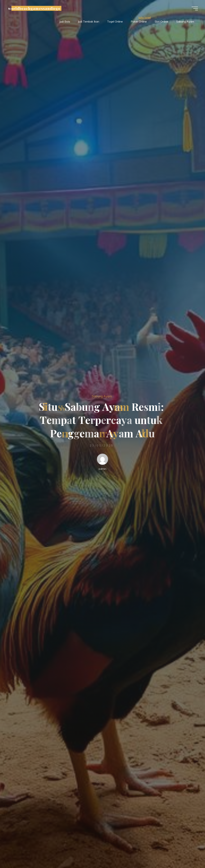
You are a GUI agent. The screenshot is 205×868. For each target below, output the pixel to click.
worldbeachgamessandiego (34, 8)
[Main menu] (195, 8)
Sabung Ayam (102, 396)
